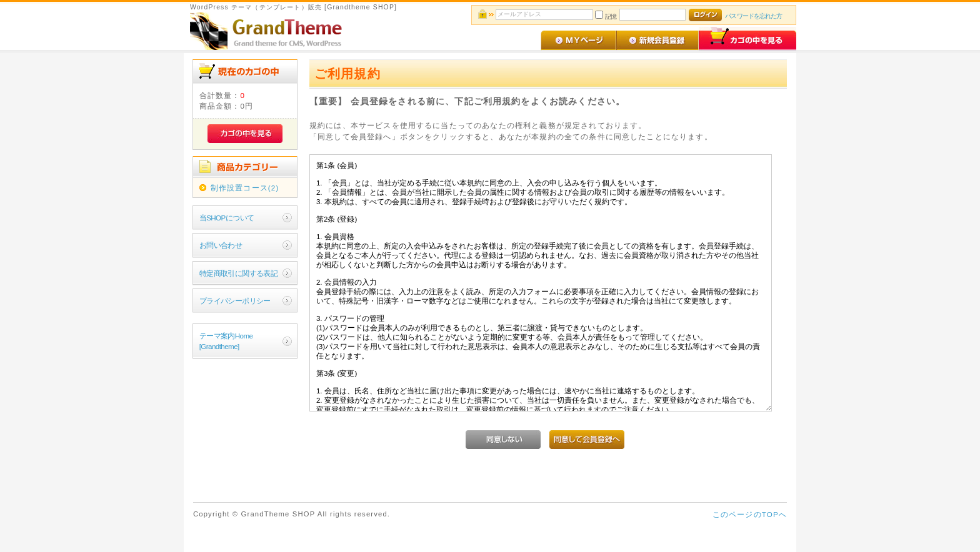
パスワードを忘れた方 (753, 16)
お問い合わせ (221, 245)
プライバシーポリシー (235, 301)
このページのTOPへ (750, 514)
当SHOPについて (227, 218)
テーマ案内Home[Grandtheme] (226, 341)
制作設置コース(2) (245, 188)
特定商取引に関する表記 (239, 273)
